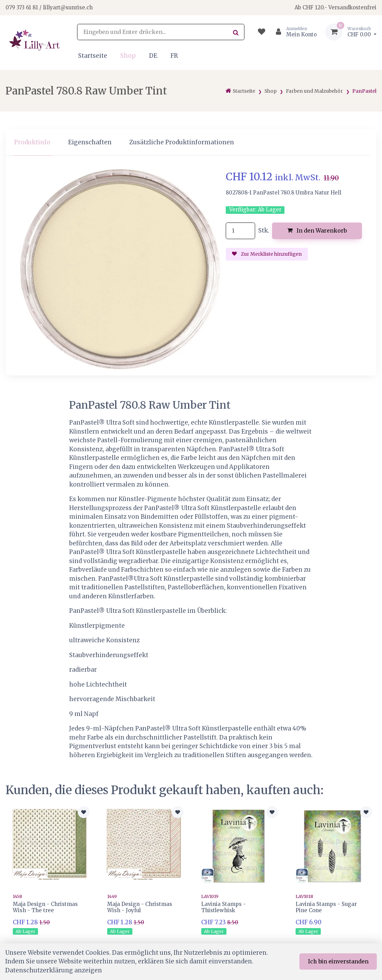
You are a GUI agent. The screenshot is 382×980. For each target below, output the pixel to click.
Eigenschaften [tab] (90, 142)
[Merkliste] (262, 32)
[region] (191, 142)
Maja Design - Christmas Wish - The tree (45, 907)
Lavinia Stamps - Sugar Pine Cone (326, 907)
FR (174, 56)
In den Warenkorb (317, 230)
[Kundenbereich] (293, 32)
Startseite (93, 56)
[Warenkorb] (351, 32)
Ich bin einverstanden (338, 961)
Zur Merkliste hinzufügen (267, 254)
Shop (128, 56)
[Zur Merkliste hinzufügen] (84, 812)
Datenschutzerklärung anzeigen (54, 970)
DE (153, 56)
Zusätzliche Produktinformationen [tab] (182, 142)
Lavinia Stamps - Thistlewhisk (223, 907)
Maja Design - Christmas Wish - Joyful (140, 907)
